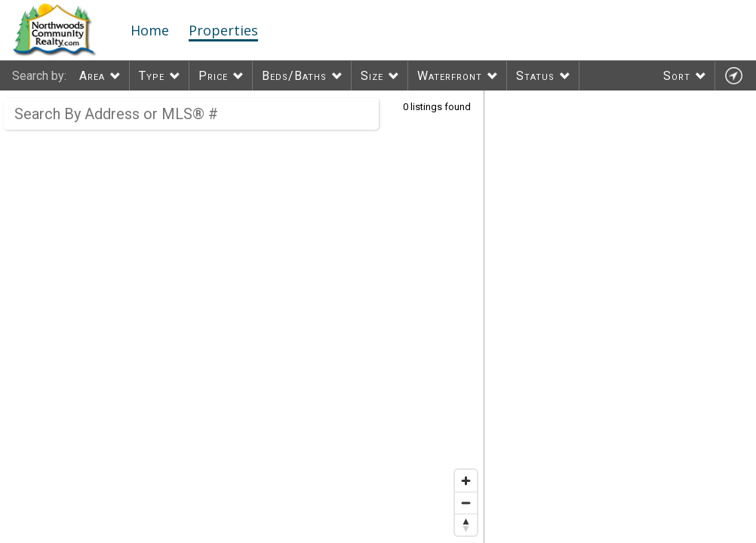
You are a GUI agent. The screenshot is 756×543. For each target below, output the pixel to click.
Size (372, 76)
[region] (242, 317)
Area (92, 76)
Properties (223, 30)
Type (152, 76)
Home (150, 30)
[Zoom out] (466, 503)
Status (535, 76)
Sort (677, 76)
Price (213, 76)
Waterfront (450, 76)
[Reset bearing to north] (466, 525)
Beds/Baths (294, 76)
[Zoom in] (466, 481)
